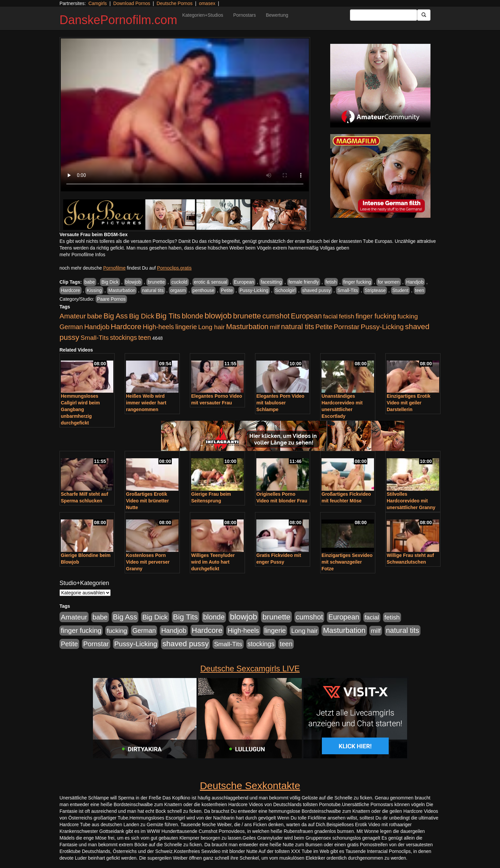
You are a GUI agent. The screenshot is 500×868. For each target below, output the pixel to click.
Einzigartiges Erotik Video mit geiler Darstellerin (409, 403)
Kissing (94, 290)
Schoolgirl (285, 290)
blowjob (133, 282)
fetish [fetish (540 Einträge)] (347, 316)
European (244, 282)
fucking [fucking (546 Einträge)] (408, 316)
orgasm (178, 290)
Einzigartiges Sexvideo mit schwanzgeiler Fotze (347, 562)
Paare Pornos (111, 299)
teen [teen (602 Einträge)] (145, 337)
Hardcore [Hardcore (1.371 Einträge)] (126, 327)
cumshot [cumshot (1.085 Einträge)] (276, 316)
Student (400, 290)
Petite (227, 290)
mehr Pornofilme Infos (82, 255)
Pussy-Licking (254, 290)
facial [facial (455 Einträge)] (331, 316)
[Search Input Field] (384, 15)
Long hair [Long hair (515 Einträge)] (211, 327)
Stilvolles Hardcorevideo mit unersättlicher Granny (411, 501)
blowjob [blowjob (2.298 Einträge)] (218, 316)
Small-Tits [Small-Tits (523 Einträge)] (95, 338)
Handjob (415, 282)
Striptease (375, 290)
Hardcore (71, 290)
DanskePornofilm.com (118, 20)
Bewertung (277, 15)
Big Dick (110, 282)
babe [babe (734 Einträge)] (95, 316)
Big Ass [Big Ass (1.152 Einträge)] (116, 316)
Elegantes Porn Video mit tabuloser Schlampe (280, 403)
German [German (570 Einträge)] (71, 327)
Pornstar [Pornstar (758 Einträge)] (347, 327)
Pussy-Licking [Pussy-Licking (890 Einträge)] (382, 327)
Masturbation (122, 290)
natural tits (153, 290)
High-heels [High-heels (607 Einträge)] (158, 327)
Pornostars (245, 15)
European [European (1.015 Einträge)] (306, 316)
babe (90, 282)
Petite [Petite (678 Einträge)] (324, 327)
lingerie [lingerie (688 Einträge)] (186, 327)
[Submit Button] (424, 15)
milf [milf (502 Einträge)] (275, 327)
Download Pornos (132, 3)
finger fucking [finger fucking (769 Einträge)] (376, 316)
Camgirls (97, 3)
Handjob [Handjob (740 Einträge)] (97, 327)
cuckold (179, 282)
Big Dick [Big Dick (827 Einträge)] (142, 316)
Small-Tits (348, 290)
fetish (331, 282)
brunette (156, 282)
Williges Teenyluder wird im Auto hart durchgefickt (213, 562)
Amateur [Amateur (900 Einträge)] (73, 316)
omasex (207, 3)
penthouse (203, 290)
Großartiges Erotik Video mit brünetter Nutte (147, 501)
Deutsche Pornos (175, 3)
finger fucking (357, 282)
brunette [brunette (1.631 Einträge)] (247, 316)
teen (420, 290)
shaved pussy (317, 290)
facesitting (271, 282)
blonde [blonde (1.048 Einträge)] (193, 316)
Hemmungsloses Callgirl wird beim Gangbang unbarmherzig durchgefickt (80, 409)
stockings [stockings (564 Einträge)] (123, 337)
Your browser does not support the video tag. (185, 115)
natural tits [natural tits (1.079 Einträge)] (298, 327)
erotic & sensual (211, 282)
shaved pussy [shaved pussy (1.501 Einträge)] (185, 644)
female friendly (304, 282)
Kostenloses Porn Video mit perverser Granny (148, 562)
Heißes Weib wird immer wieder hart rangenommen (146, 403)
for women (389, 282)
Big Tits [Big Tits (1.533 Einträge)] (168, 316)
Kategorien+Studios (203, 15)
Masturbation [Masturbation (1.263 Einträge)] (247, 327)
